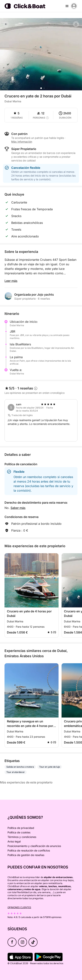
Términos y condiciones (22, 837)
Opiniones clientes (19, 907)
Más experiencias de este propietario (26, 782)
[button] (41, 88)
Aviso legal (14, 841)
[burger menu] (67, 6)
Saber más (18, 508)
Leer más (11, 281)
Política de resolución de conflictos (29, 850)
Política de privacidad (21, 828)
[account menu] (74, 6)
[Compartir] (76, 24)
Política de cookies (19, 832)
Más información (22, 142)
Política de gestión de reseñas (26, 855)
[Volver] (6, 24)
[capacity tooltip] (47, 118)
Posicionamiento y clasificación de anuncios (34, 846)
